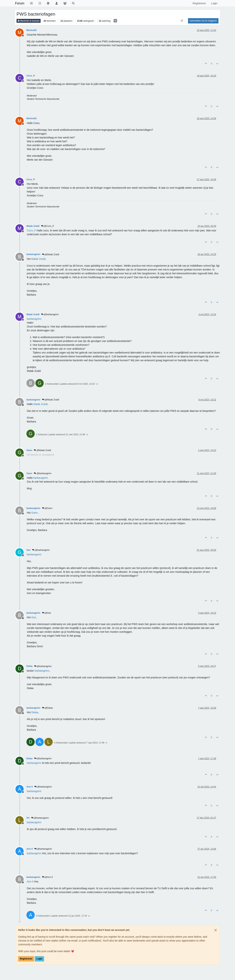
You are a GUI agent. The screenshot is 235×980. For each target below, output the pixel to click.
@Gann (47, 508)
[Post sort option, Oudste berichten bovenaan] (182, 21)
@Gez (47, 613)
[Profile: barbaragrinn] (34, 319)
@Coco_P (48, 226)
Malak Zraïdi (33, 226)
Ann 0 (30, 787)
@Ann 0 (47, 877)
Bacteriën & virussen (29, 21)
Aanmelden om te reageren (203, 21)
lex (28, 818)
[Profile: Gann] (35, 513)
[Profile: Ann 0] (30, 882)
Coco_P (31, 76)
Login (39, 959)
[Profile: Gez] (34, 617)
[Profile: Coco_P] (31, 230)
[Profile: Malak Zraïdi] (38, 259)
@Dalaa (47, 708)
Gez (28, 550)
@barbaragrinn (50, 314)
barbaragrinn (33, 254)
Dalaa (29, 666)
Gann (29, 450)
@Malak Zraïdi (51, 254)
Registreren (26, 959)
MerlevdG (32, 30)
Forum (20, 3)
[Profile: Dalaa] (35, 712)
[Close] (216, 930)
